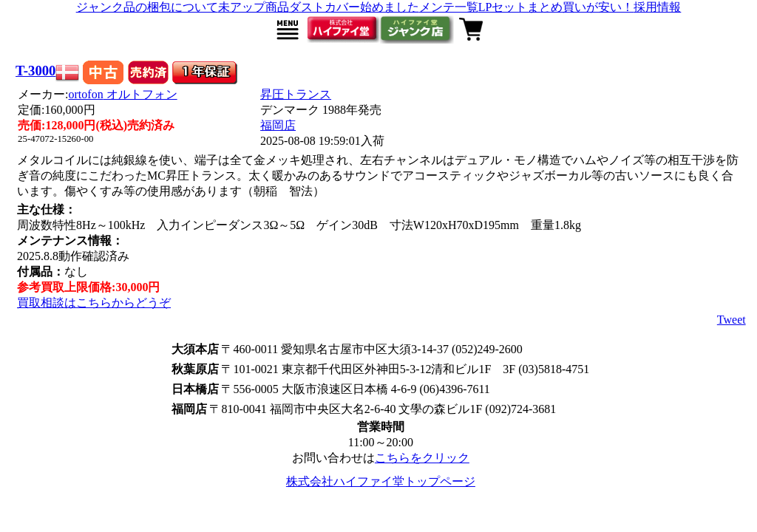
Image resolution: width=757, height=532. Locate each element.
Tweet (731, 320)
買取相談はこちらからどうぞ (94, 303)
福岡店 (278, 125)
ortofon (123, 94)
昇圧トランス (296, 94)
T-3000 (35, 71)
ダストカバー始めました (354, 7)
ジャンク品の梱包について (147, 7)
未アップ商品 (254, 7)
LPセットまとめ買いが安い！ (556, 7)
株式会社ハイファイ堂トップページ (381, 481)
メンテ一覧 (449, 7)
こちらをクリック (422, 458)
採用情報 (657, 7)
